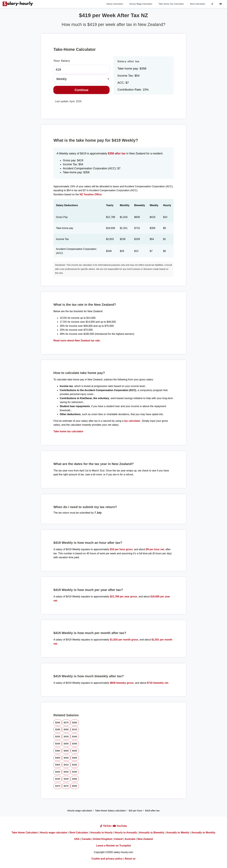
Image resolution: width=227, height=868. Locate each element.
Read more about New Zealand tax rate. (77, 341)
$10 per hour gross (121, 549)
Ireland (118, 839)
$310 (75, 729)
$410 (66, 765)
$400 (66, 751)
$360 (58, 751)
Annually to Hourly (101, 833)
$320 (58, 737)
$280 (75, 723)
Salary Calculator (115, 4)
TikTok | (107, 826)
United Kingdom (102, 839)
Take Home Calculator (25, 833)
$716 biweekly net (157, 683)
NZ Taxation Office (91, 194)
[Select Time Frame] (81, 79)
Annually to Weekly (178, 833)
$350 (66, 744)
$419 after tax (152, 811)
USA (77, 839)
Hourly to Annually (126, 833)
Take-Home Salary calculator (111, 811)
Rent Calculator (198, 4)
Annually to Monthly (203, 833)
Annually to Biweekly (152, 833)
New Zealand (145, 839)
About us (130, 859)
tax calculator (132, 421)
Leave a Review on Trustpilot (114, 846)
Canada (86, 839)
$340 (75, 737)
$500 (75, 786)
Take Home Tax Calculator (171, 4)
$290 (58, 729)
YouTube (120, 826)
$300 (66, 729)
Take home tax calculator (68, 431)
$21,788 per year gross (123, 597)
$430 (66, 772)
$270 (66, 723)
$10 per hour (135, 811)
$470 (58, 786)
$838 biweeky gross (122, 683)
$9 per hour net (155, 549)
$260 (58, 723)
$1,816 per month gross (124, 640)
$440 (66, 779)
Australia (130, 839)
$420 (75, 765)
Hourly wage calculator (80, 811)
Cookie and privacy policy (107, 859)
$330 (66, 737)
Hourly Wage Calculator (141, 4)
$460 (75, 779)
